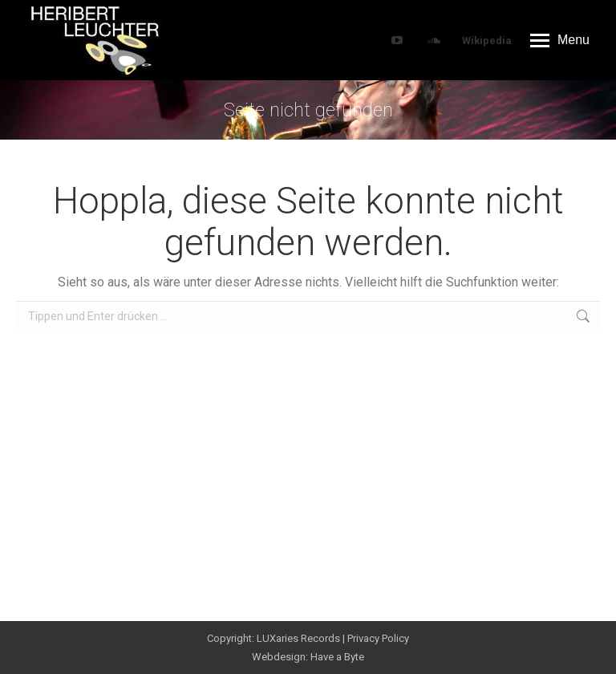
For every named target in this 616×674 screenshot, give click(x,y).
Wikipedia (487, 41)
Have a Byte (337, 657)
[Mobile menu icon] (560, 40)
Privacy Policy (378, 638)
